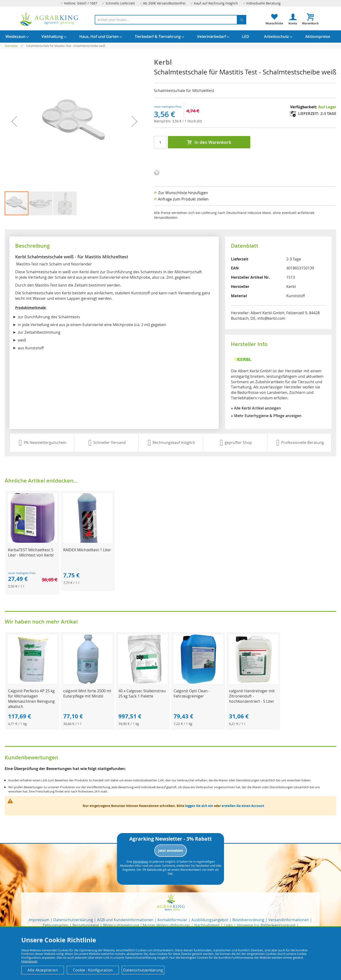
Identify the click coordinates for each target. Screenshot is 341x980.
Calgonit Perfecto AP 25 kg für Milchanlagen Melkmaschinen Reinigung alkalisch (31, 699)
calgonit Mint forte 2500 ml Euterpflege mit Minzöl (87, 693)
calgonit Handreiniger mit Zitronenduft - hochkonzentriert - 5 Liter (252, 696)
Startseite (11, 46)
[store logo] (49, 19)
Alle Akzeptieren (43, 970)
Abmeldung (140, 861)
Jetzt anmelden (171, 850)
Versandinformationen (289, 920)
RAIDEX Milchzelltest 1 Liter (87, 550)
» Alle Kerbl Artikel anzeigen (256, 408)
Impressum (39, 920)
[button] (41, 203)
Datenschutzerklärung (73, 920)
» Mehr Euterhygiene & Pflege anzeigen (266, 416)
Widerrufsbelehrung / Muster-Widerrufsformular (147, 925)
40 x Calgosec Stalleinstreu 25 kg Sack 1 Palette (142, 693)
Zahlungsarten (55, 925)
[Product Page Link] (33, 541)
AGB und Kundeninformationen (125, 920)
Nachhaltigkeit (207, 925)
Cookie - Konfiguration (93, 970)
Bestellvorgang (86, 925)
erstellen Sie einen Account (243, 806)
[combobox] (170, 20)
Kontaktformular (172, 920)
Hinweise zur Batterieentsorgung (266, 925)
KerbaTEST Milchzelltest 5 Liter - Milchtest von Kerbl (31, 552)
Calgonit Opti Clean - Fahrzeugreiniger (192, 693)
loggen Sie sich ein (199, 806)
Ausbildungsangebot (210, 920)
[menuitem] (15, 36)
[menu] (170, 36)
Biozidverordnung (248, 920)
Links (228, 925)
